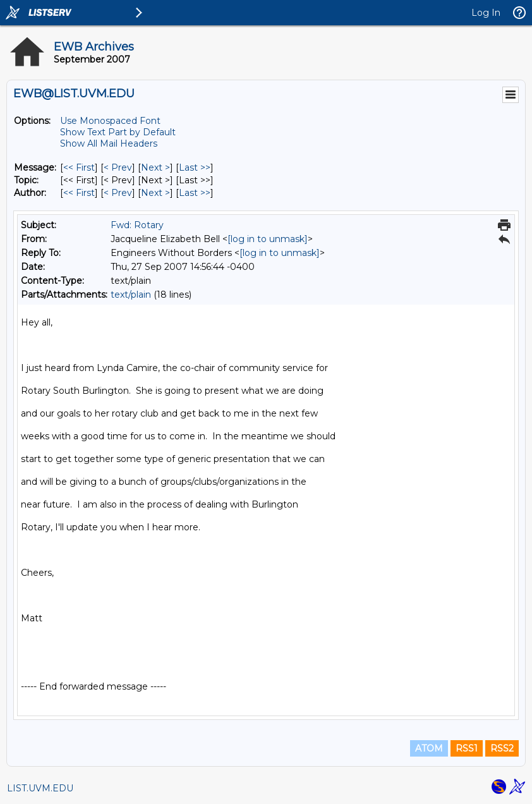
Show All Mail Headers (109, 143)
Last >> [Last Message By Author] (195, 193)
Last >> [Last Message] (195, 167)
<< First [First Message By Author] (79, 193)
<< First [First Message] (79, 167)
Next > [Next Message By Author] (155, 193)
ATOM (429, 748)
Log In (486, 13)
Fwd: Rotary (137, 225)
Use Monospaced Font (110, 121)
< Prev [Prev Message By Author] (118, 193)
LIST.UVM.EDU (40, 788)
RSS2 (502, 748)
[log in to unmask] (268, 239)
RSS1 (467, 748)
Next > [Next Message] (155, 167)
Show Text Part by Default (118, 132)
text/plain (131, 295)
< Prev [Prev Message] (118, 167)
